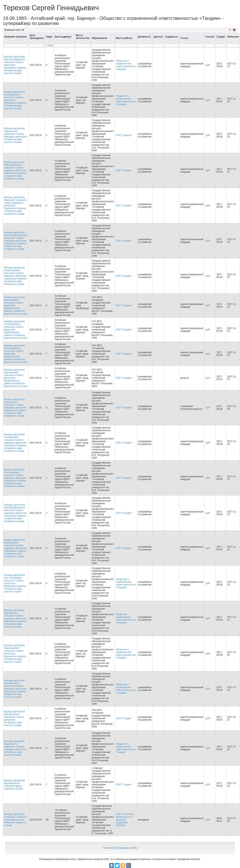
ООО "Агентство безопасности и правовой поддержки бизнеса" (125, 820)
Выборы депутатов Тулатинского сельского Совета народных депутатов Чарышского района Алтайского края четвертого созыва (15, 443)
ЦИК (208, 65)
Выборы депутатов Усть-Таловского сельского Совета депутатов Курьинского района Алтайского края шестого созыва (15, 583)
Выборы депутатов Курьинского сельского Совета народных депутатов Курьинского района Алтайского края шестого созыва (15, 618)
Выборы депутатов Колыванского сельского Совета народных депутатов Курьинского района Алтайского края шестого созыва (15, 689)
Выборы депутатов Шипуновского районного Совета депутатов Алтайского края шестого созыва (14, 718)
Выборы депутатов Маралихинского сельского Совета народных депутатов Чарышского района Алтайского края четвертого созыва (15, 170)
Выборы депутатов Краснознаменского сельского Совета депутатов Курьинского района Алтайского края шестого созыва (15, 65)
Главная (108, 848)
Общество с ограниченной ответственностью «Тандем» (126, 65)
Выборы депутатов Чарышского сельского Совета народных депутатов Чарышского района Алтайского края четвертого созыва (15, 408)
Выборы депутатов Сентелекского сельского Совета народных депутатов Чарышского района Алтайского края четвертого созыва (15, 478)
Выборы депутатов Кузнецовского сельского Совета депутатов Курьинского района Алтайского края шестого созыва (15, 654)
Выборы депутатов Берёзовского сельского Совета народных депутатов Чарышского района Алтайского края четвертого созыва (15, 548)
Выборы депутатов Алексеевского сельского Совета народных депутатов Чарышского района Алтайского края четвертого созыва (15, 276)
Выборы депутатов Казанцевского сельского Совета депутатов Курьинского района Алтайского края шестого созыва (15, 100)
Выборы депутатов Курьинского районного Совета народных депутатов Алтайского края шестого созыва (15, 748)
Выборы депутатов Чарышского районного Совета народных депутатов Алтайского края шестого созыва (15, 135)
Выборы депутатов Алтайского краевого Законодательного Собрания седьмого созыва (15, 820)
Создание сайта (127, 848)
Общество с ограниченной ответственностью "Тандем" (126, 748)
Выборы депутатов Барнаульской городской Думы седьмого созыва (14, 785)
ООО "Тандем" (124, 135)
